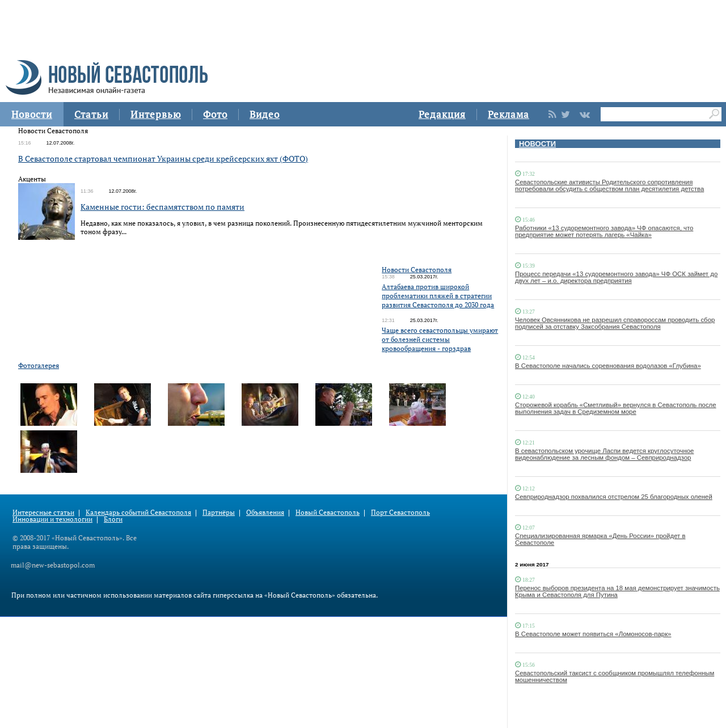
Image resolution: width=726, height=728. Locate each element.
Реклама (508, 114)
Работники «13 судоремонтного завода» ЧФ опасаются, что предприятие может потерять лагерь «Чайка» (604, 231)
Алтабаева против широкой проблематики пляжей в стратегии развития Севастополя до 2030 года (438, 296)
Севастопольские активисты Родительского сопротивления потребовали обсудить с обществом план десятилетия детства (609, 185)
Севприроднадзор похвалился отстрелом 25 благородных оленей (614, 497)
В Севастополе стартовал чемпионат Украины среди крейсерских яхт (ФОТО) (163, 158)
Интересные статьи (43, 512)
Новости (32, 114)
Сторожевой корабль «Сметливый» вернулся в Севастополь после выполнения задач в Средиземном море (616, 408)
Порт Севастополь (400, 512)
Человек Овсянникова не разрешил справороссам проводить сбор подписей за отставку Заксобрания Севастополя (615, 323)
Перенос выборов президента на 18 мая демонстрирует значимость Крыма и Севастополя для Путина (617, 591)
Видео (265, 114)
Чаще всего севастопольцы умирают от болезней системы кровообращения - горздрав (440, 339)
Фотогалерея (39, 365)
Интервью (156, 114)
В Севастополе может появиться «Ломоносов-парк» (593, 634)
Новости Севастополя (417, 270)
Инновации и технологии (52, 519)
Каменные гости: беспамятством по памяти (162, 207)
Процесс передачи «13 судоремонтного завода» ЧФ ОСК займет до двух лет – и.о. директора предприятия (616, 277)
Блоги (113, 519)
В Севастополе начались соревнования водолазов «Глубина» (608, 366)
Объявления (265, 512)
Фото (215, 114)
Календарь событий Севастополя (138, 512)
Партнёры (219, 512)
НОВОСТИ (537, 144)
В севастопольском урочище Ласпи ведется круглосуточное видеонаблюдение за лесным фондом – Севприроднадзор (604, 454)
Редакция (442, 114)
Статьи (91, 114)
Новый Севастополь (328, 512)
